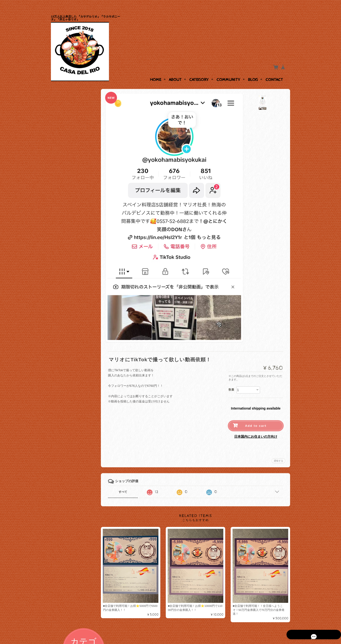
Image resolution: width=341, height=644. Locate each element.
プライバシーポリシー (72, 275)
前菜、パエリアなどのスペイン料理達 (77, 156)
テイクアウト (66, 204)
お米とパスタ (66, 195)
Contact (274, 71)
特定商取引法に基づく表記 (75, 284)
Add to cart (256, 417)
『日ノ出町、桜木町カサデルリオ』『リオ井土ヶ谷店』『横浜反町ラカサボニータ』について (76, 250)
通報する (278, 452)
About (175, 71)
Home (156, 71)
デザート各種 (66, 186)
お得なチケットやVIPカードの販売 (76, 142)
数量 (231, 380)
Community (228, 71)
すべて (127, 483)
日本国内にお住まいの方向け (256, 427)
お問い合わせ (67, 265)
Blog (253, 71)
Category (199, 71)
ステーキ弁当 (66, 167)
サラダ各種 (65, 176)
